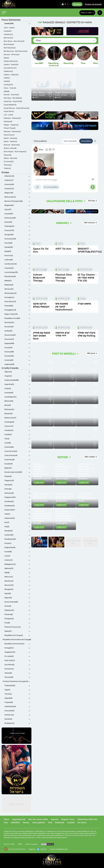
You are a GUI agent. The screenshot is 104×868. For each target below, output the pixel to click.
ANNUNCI (15, 823)
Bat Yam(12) (8, 38)
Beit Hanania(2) (10, 48)
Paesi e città (87, 13)
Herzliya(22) (8, 85)
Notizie (26, 823)
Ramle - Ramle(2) (10, 141)
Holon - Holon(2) (10, 88)
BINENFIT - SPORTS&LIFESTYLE (90, 250)
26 (43, 93)
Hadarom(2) (8, 71)
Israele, (35, 95)
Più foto (92, 201)
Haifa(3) (7, 81)
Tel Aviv (64, 95)
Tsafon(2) (7, 168)
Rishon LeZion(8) (10, 148)
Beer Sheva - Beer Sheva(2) (14, 41)
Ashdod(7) (8, 31)
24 (70, 93)
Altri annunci (90, 223)
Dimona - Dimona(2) (12, 54)
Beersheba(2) (9, 44)
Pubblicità (60, 823)
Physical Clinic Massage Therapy (64, 278)
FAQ (50, 823)
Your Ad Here (17, 804)
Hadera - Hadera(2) (11, 75)
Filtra (38, 40)
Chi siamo (82, 823)
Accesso (77, 4)
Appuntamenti (19, 819)
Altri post (92, 353)
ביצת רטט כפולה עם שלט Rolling (86, 334)
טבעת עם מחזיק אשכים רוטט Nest (42, 336)
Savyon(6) (8, 155)
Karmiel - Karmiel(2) (11, 95)
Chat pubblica (86, 141)
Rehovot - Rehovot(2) (12, 145)
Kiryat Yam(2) (9, 111)
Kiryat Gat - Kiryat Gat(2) (13, 101)
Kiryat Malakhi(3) (10, 105)
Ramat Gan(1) (9, 135)
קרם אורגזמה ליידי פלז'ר (62, 334)
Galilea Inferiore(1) (11, 61)
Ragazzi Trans (68, 819)
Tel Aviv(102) (9, 161)
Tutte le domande (70, 141)
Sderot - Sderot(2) (10, 158)
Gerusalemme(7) (10, 68)
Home (6, 819)
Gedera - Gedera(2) (11, 64)
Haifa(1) (7, 78)
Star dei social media (38, 819)
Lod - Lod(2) (8, 115)
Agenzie (55, 819)
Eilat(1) (6, 58)
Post (6, 823)
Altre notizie (91, 457)
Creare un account (93, 4)
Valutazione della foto (87, 819)
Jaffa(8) (7, 91)
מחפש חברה (84, 304)
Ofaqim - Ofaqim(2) (11, 125)
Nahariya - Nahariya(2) (12, 118)
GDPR (20, 844)
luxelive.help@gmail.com (59, 849)
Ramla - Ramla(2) (10, 138)
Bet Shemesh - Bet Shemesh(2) (16, 51)
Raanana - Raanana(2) (12, 131)
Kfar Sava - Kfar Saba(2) (13, 98)
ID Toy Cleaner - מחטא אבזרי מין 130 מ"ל (87, 278)
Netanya (42, 95)
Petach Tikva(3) (10, 128)
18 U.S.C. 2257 (9, 844)
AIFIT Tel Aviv (63, 249)
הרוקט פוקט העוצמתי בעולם (41, 305)
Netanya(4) (8, 121)
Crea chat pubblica (51, 187)
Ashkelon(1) (8, 34)
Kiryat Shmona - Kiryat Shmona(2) (17, 108)
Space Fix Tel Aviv (41, 250)
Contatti (71, 823)
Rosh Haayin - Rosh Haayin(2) (15, 152)
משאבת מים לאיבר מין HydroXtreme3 (64, 307)
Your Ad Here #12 (73, 542)
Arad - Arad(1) (9, 28)
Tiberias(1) (8, 165)
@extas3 (42, 849)
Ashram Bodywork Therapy (39, 278)
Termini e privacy (31, 844)
